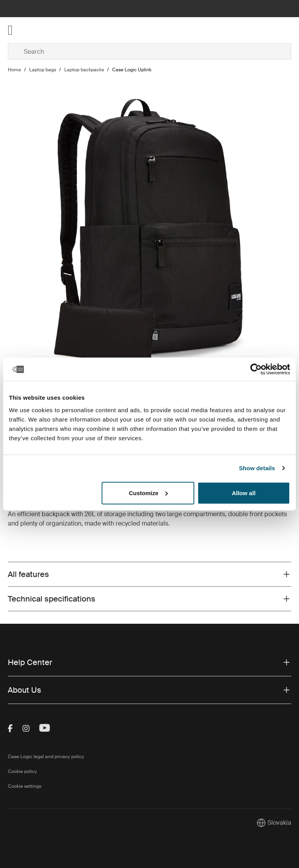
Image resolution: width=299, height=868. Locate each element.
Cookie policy (22, 771)
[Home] (55, 30)
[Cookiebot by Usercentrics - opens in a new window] (256, 369)
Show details (257, 468)
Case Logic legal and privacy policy (46, 757)
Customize (148, 493)
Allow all (244, 493)
